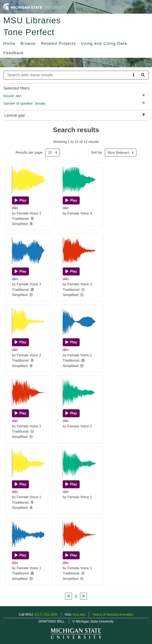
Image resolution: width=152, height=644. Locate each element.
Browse (28, 43)
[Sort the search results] (121, 153)
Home (9, 43)
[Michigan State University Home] (34, 7)
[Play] (20, 200)
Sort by (96, 152)
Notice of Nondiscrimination (113, 614)
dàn (66, 279)
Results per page (29, 152)
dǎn (15, 279)
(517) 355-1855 (46, 614)
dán (66, 208)
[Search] (67, 75)
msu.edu (79, 614)
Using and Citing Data (104, 43)
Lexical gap (15, 115)
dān (15, 208)
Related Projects (58, 43)
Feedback (14, 53)
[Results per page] (53, 153)
